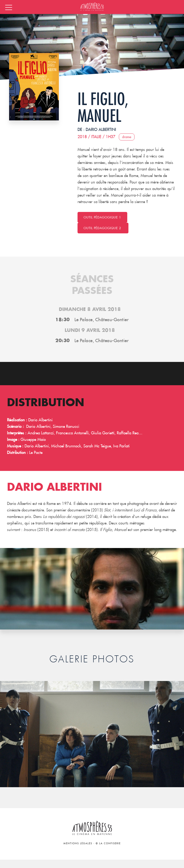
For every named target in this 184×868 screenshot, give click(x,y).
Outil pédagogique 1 (102, 217)
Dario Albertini (101, 129)
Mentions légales (78, 843)
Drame (127, 137)
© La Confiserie (108, 843)
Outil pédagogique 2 (103, 228)
